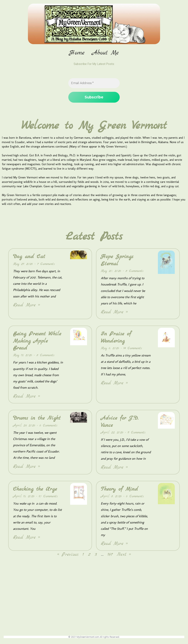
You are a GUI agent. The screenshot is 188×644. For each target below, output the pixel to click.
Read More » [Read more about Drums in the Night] (27, 467)
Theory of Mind (119, 489)
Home (77, 53)
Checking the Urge (35, 489)
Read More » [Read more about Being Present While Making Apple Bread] (27, 397)
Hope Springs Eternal (117, 260)
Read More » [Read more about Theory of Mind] (114, 544)
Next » (124, 555)
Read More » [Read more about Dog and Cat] (27, 305)
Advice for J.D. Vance (120, 422)
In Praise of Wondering (116, 338)
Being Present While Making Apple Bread (37, 341)
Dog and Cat (29, 257)
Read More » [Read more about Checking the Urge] (27, 538)
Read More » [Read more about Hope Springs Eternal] (114, 312)
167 (110, 555)
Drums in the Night (37, 418)
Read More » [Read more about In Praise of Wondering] (114, 383)
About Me (105, 53)
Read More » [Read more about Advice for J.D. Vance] (114, 468)
